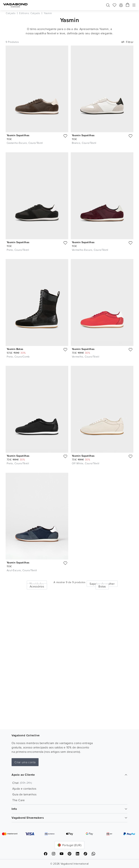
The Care (19, 800)
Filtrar (127, 42)
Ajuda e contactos (24, 789)
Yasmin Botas (15, 349)
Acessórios (37, 586)
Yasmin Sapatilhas (18, 135)
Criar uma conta (25, 762)
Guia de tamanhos (24, 794)
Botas (102, 586)
